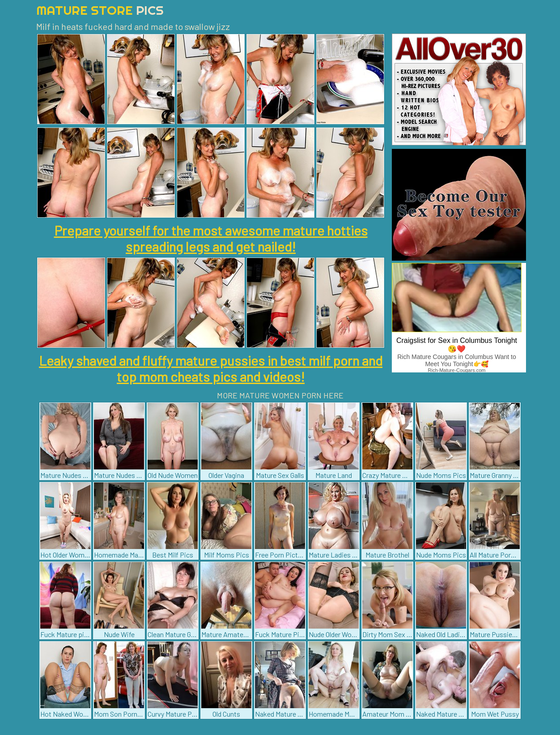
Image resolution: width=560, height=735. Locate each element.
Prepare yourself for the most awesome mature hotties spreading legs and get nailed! (211, 238)
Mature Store (100, 10)
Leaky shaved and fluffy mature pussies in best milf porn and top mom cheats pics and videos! (211, 368)
